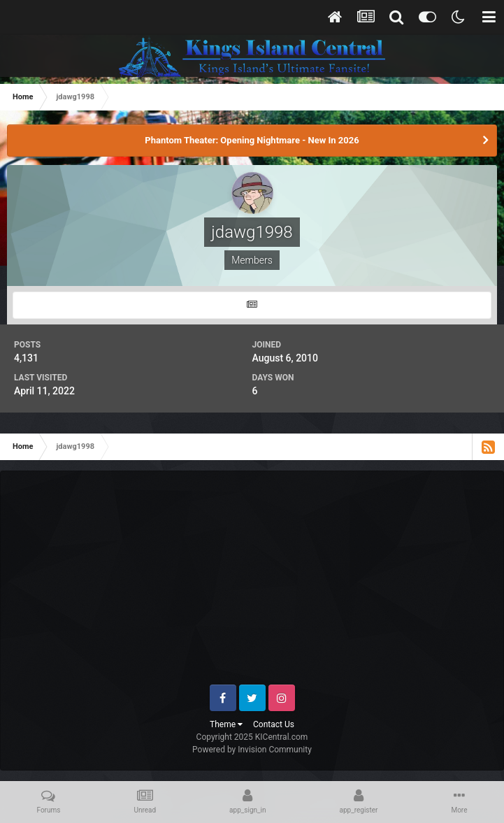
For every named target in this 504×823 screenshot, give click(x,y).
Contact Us (274, 724)
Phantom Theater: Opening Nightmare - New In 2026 (252, 140)
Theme (226, 724)
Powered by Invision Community (252, 750)
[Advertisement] (259, 583)
